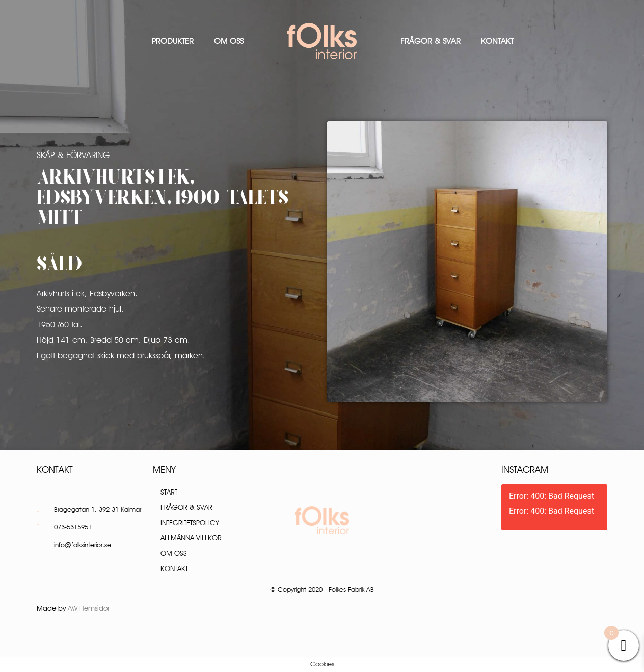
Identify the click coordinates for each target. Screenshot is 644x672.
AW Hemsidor (89, 608)
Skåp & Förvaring (73, 155)
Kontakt (497, 41)
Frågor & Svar (431, 41)
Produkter (173, 41)
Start (169, 492)
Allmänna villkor (191, 538)
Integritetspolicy (190, 523)
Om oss (229, 41)
